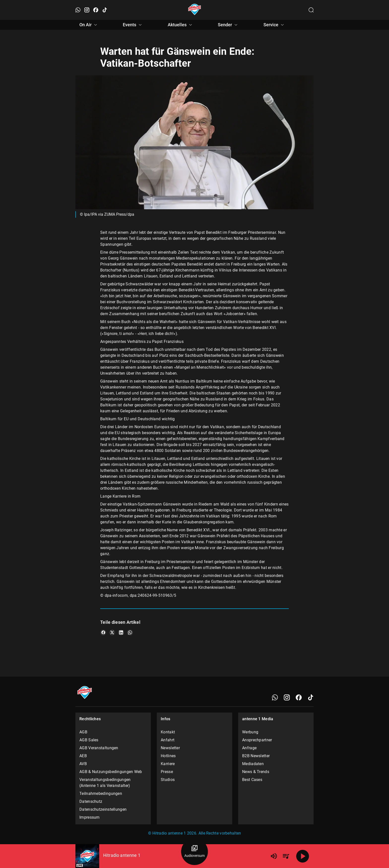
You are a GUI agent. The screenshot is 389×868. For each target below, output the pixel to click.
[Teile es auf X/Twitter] (112, 632)
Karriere (168, 764)
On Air (89, 25)
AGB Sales (89, 740)
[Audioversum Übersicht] (194, 852)
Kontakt (168, 732)
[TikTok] (311, 697)
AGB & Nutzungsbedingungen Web (111, 772)
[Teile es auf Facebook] (103, 632)
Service (274, 25)
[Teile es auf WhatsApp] (130, 632)
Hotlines (168, 756)
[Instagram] (287, 697)
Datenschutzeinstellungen (103, 809)
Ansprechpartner (257, 740)
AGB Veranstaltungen (99, 748)
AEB (83, 756)
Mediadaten (253, 764)
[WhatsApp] (275, 697)
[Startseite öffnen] (195, 10)
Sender (228, 25)
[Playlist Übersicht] (286, 856)
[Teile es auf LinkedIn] (121, 632)
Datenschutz (91, 801)
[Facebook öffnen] (96, 10)
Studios (168, 780)
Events (133, 25)
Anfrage (249, 748)
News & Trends (256, 772)
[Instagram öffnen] (87, 10)
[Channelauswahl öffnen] (311, 10)
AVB (83, 764)
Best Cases (252, 780)
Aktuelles (181, 25)
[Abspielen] (303, 856)
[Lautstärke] (274, 856)
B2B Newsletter (256, 756)
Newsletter (170, 748)
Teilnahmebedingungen (101, 793)
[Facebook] (299, 697)
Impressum (90, 817)
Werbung (250, 732)
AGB (83, 732)
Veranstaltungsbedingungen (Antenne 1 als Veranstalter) (105, 783)
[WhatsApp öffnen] (78, 10)
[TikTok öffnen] (105, 10)
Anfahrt (168, 740)
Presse (167, 772)
